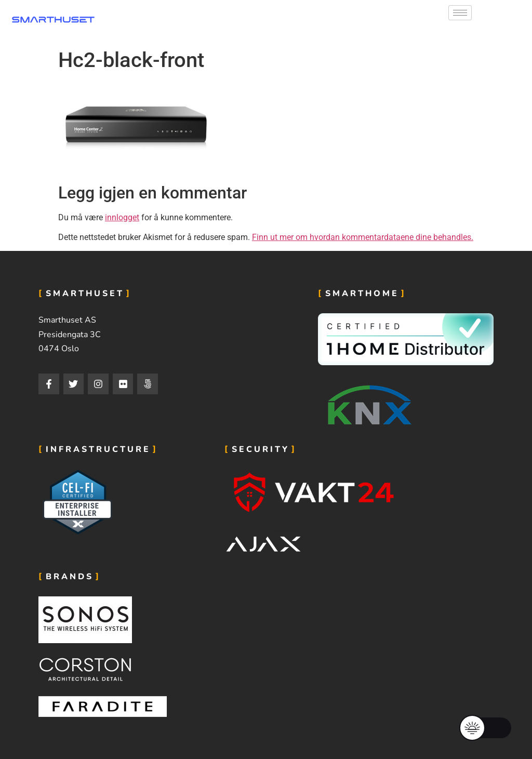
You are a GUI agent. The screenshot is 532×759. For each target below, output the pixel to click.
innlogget (122, 217)
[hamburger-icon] (460, 13)
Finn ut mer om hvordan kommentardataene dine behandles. (363, 237)
